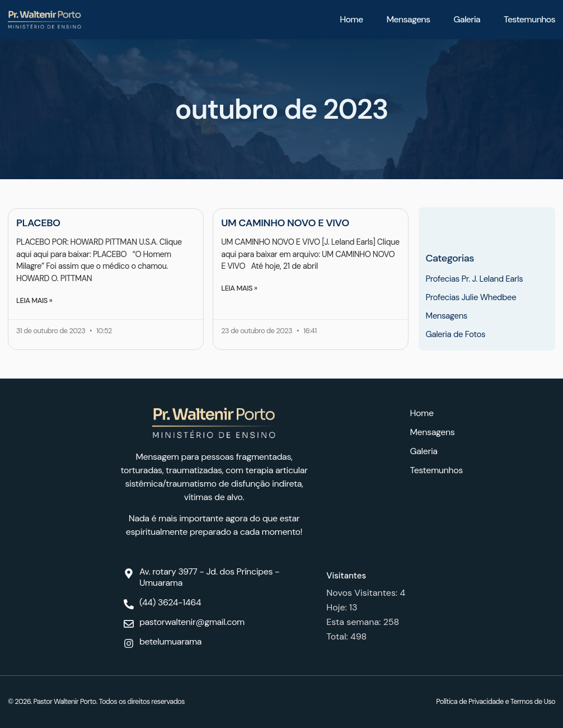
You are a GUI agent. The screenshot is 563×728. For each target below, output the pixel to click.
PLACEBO (38, 223)
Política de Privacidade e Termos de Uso (496, 701)
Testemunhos (529, 19)
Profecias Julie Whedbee (471, 297)
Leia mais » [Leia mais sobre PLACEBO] (34, 300)
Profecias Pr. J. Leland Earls (474, 279)
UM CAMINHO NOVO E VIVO (285, 223)
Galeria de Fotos (455, 334)
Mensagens (408, 19)
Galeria (467, 19)
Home (351, 19)
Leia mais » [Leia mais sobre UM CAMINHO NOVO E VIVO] (239, 288)
